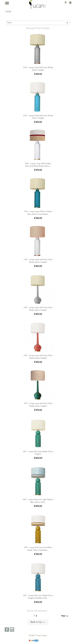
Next (65, 616)
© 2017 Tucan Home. (38, 636)
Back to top (38, 622)
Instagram (12, 630)
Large (8, 11)
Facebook (7, 630)
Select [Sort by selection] (38, 23)
